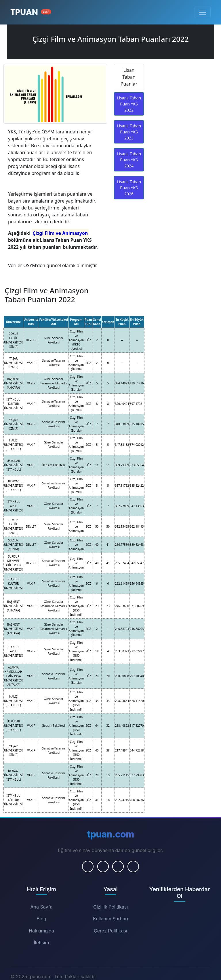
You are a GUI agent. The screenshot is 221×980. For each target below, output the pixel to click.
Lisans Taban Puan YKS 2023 (129, 132)
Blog (41, 919)
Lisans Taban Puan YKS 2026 (129, 188)
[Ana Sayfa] (31, 12)
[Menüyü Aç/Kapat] (203, 12)
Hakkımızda (41, 931)
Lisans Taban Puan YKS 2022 (129, 104)
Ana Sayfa (42, 907)
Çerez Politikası (110, 931)
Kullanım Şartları (110, 919)
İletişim (42, 943)
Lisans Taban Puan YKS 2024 (129, 160)
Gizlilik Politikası (110, 907)
